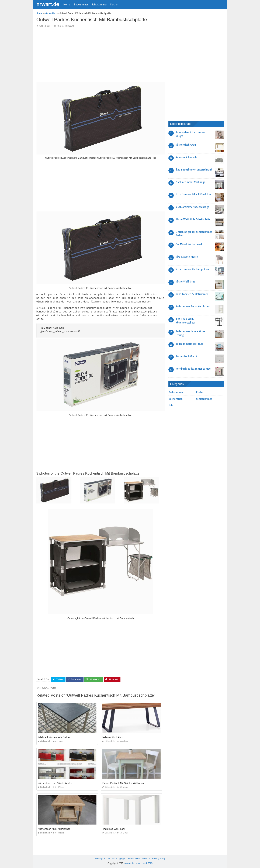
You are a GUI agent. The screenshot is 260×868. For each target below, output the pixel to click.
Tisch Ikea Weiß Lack (114, 828)
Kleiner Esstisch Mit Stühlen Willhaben (123, 782)
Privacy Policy (159, 857)
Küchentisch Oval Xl (187, 356)
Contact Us (109, 857)
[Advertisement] (101, 55)
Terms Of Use (134, 857)
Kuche (114, 4)
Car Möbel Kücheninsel (189, 244)
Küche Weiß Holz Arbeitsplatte (193, 219)
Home (67, 4)
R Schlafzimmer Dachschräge (192, 207)
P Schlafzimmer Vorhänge (190, 182)
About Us (146, 857)
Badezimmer (81, 4)
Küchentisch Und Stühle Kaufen (55, 782)
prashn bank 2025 (144, 862)
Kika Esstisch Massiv (187, 257)
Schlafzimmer (99, 4)
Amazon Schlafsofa (186, 157)
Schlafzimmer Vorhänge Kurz (192, 269)
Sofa (171, 406)
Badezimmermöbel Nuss (189, 344)
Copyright (121, 857)
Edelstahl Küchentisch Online (54, 736)
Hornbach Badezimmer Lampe (193, 369)
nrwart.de (48, 4)
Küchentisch (45, 26)
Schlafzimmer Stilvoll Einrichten (194, 195)
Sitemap (99, 857)
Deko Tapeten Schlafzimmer (192, 294)
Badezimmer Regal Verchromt (193, 307)
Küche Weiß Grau (185, 282)
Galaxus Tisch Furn (113, 736)
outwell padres (49, 687)
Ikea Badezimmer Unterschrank (194, 170)
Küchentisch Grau (186, 145)
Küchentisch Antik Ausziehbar (54, 828)
